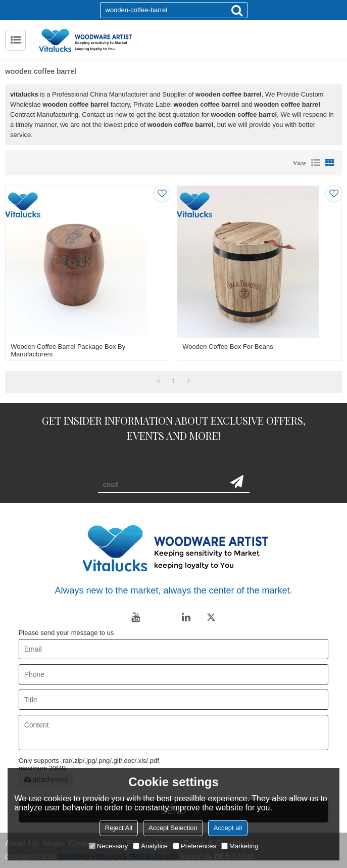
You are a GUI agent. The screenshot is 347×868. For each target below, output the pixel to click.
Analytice (150, 846)
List (316, 163)
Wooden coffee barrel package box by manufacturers (68, 350)
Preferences (194, 846)
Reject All (119, 828)
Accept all (228, 828)
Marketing (240, 846)
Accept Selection (173, 828)
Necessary (108, 846)
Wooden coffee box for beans (228, 347)
